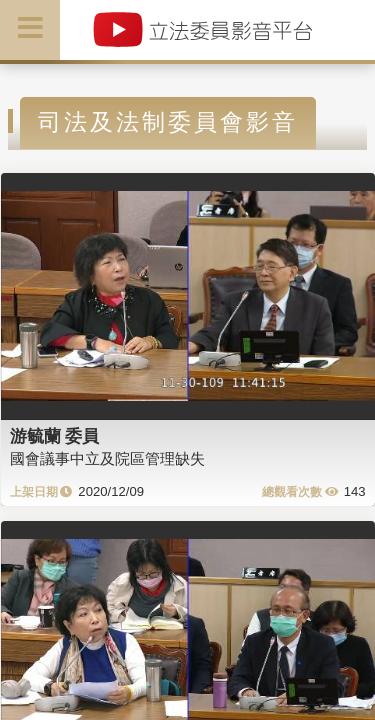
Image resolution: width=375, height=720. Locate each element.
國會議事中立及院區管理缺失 (107, 458)
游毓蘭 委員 (55, 436)
